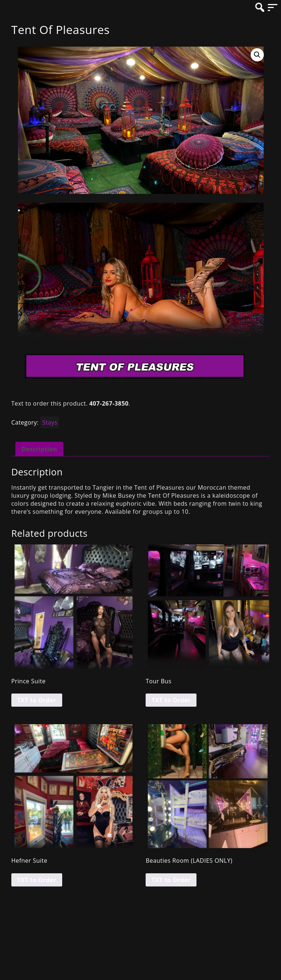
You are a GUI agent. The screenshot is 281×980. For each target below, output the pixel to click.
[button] (257, 55)
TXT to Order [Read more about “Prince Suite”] (37, 700)
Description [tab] (39, 449)
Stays (50, 422)
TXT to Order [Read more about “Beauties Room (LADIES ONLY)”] (171, 880)
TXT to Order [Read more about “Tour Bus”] (171, 700)
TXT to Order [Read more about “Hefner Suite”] (37, 880)
